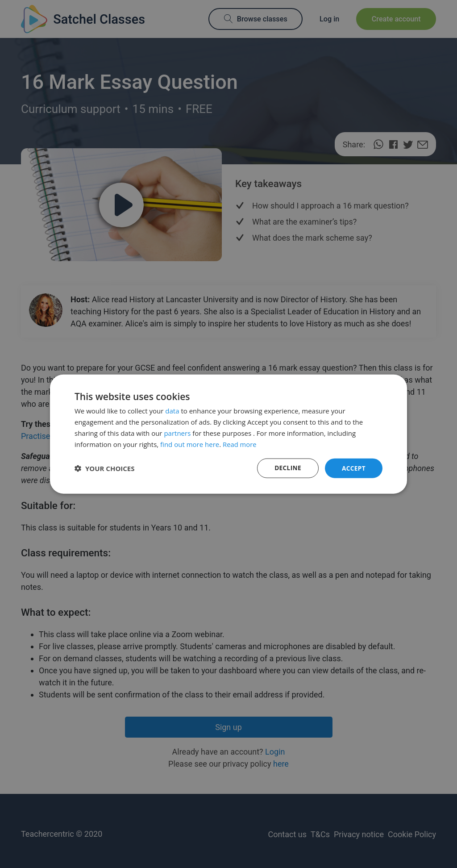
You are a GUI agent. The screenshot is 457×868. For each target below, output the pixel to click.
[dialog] (228, 434)
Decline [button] (287, 468)
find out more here (190, 444)
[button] (105, 468)
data (172, 410)
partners (177, 433)
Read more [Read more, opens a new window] (240, 444)
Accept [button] (353, 468)
